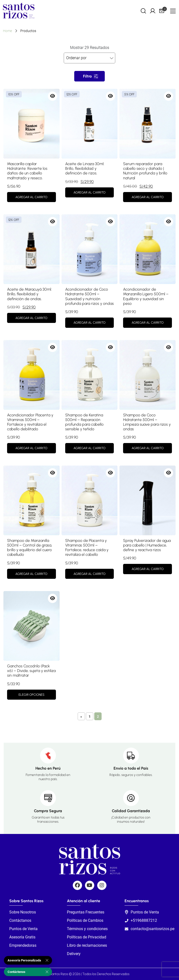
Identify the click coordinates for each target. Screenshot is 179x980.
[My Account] (153, 11)
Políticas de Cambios (85, 920)
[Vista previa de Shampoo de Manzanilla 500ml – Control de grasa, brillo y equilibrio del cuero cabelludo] (53, 473)
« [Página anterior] (81, 717)
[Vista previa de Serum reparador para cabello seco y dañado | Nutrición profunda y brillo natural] (168, 96)
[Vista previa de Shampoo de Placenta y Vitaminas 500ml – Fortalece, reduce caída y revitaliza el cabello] (110, 473)
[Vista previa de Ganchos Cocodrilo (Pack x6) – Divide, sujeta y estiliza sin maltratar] (53, 598)
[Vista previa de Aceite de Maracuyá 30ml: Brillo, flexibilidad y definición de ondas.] (53, 222)
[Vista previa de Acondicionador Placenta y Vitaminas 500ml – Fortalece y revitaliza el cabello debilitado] (53, 347)
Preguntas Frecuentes (86, 912)
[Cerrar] (47, 960)
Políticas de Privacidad (87, 937)
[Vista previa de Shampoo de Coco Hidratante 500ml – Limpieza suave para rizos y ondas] (168, 347)
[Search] (143, 11)
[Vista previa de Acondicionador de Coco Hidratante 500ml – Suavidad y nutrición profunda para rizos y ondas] (110, 222)
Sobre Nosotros (23, 912)
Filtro (87, 76)
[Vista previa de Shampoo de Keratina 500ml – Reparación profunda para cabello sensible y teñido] (110, 347)
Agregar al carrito (31, 197)
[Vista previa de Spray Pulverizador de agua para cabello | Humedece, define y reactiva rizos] (168, 473)
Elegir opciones (32, 695)
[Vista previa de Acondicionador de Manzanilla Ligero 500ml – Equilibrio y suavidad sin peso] (168, 222)
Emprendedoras (23, 945)
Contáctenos (16, 972)
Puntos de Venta (23, 929)
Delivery (74, 954)
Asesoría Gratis (22, 937)
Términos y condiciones (87, 929)
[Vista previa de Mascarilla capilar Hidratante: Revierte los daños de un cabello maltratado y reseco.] (53, 96)
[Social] (77, 885)
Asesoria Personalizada (24, 960)
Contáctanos (20, 920)
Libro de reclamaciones (87, 945)
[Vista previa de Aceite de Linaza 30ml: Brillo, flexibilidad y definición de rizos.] (110, 96)
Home (7, 31)
